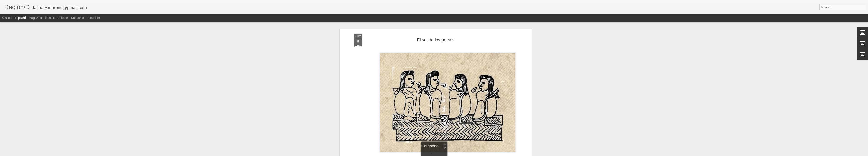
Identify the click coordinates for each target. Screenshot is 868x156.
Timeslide (93, 18)
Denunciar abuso (465, 154)
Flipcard (20, 18)
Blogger (451, 154)
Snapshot (78, 18)
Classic (7, 18)
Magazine (35, 18)
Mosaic (50, 18)
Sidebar (63, 18)
